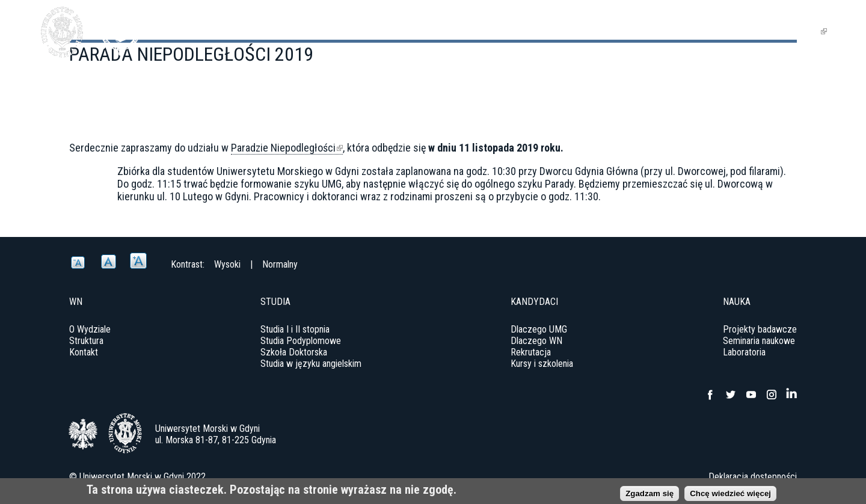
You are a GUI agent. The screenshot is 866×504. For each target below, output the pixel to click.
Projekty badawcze (760, 329)
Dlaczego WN (536, 341)
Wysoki (227, 264)
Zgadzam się (649, 494)
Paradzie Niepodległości (287, 148)
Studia (623, 31)
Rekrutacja (531, 352)
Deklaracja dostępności (753, 477)
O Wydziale (90, 329)
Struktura (86, 341)
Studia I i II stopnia (295, 329)
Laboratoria (744, 352)
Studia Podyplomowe (301, 341)
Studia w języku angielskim (311, 364)
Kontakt (84, 352)
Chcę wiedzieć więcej (730, 494)
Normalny (280, 264)
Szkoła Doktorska (294, 352)
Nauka (674, 31)
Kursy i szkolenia (542, 364)
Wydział (566, 31)
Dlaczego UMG (539, 329)
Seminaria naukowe (759, 341)
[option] (433, 219)
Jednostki (736, 31)
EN (816, 31)
